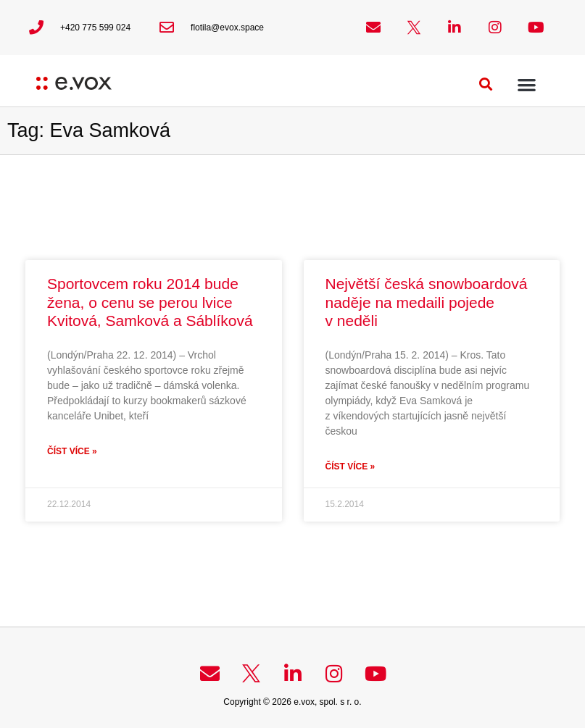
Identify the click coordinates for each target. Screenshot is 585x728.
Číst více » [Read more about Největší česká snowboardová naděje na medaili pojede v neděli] (350, 466)
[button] (486, 84)
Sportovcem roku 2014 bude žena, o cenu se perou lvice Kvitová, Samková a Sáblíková (150, 302)
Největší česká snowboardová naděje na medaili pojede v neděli (427, 302)
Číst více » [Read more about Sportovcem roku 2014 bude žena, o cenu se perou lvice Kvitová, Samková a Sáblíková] (72, 451)
